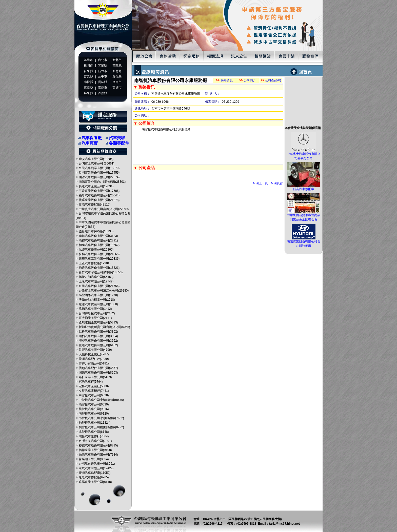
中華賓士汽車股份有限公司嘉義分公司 (304, 155)
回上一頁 (260, 183)
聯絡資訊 (224, 80)
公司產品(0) (271, 80)
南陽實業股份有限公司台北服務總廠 (304, 242)
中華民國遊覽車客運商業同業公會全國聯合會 (304, 216)
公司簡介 (247, 80)
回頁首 (277, 183)
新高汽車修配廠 (304, 188)
